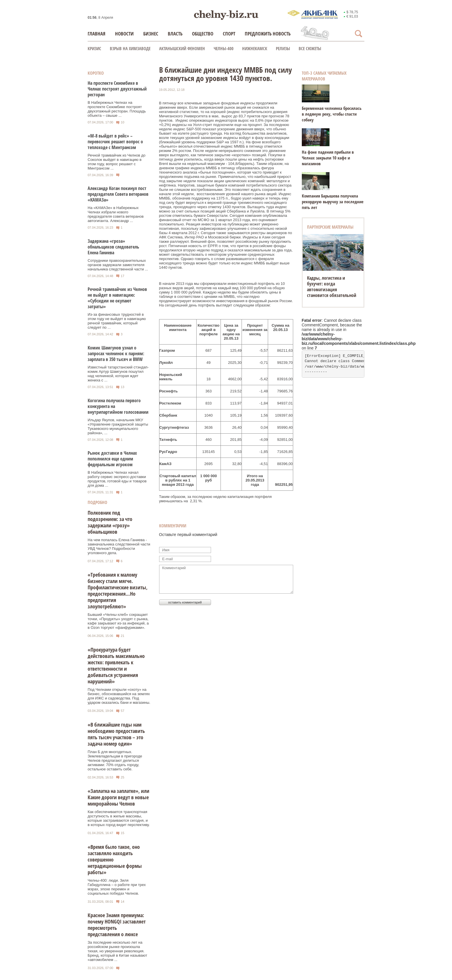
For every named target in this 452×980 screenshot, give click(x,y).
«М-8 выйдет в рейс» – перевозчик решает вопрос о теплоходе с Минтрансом (115, 142)
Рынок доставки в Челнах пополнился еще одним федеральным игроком (112, 459)
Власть (175, 34)
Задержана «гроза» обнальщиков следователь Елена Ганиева (113, 247)
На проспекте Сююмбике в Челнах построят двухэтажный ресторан (117, 89)
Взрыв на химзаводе (130, 48)
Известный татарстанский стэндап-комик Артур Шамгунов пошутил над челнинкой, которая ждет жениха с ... (118, 374)
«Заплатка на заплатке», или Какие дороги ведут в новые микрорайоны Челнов (118, 797)
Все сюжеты (310, 48)
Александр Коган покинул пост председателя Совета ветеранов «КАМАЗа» (118, 194)
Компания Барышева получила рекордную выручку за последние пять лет (333, 202)
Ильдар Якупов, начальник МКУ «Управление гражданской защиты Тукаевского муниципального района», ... (118, 426)
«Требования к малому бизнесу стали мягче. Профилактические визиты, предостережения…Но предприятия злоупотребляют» (118, 590)
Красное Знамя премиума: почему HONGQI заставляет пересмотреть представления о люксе (117, 925)
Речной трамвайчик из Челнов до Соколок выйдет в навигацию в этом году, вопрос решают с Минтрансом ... (117, 162)
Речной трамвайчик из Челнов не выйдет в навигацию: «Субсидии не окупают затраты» (117, 298)
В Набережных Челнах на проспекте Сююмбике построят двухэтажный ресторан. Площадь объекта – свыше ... (117, 109)
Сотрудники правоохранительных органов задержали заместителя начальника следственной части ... (118, 265)
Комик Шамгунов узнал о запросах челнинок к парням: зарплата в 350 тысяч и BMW (116, 353)
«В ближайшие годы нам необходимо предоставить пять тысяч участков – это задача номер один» (116, 734)
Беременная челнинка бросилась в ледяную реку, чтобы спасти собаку (332, 114)
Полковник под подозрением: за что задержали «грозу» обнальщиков (110, 522)
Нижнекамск (255, 48)
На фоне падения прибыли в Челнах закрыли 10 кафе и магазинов (328, 158)
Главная (97, 34)
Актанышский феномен (182, 48)
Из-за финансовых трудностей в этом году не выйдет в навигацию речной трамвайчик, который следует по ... (117, 321)
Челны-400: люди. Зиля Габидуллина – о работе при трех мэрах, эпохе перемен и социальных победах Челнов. (117, 887)
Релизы (283, 48)
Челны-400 (224, 48)
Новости (124, 34)
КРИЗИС (94, 48)
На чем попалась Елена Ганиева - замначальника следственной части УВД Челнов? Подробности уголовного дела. (119, 546)
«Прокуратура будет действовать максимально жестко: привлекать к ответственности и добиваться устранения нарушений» (116, 665)
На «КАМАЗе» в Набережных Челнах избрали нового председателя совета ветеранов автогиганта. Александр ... (116, 214)
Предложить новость (268, 34)
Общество (203, 34)
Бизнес (151, 34)
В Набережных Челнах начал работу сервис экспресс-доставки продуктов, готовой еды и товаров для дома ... (117, 479)
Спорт (229, 34)
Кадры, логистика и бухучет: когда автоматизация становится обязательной (332, 287)
